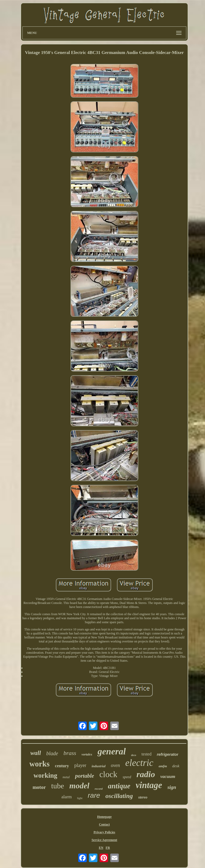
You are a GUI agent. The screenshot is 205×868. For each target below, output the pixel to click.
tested (146, 754)
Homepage (105, 817)
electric (139, 763)
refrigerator (167, 754)
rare (94, 795)
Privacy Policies (104, 832)
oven (115, 765)
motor (39, 787)
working (46, 775)
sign (172, 787)
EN (101, 848)
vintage (149, 785)
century (62, 766)
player (80, 765)
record (99, 789)
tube (58, 786)
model (79, 786)
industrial (98, 766)
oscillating (119, 796)
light (80, 798)
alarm (67, 797)
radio (146, 774)
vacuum (168, 776)
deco (134, 755)
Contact (105, 824)
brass (70, 753)
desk (176, 766)
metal (66, 777)
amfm (163, 766)
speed (127, 777)
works (40, 764)
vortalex (87, 754)
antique (119, 786)
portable (84, 776)
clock (108, 774)
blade (52, 753)
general (112, 751)
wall (36, 753)
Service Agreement (104, 840)
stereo (143, 797)
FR (108, 848)
